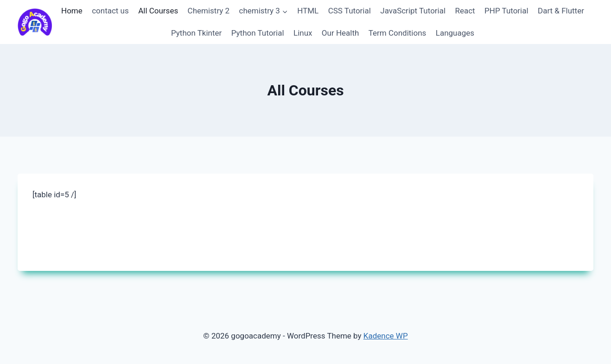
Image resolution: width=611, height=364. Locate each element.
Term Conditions (398, 33)
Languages (455, 33)
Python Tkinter (196, 33)
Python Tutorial (258, 33)
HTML (308, 11)
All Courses (158, 11)
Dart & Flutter (561, 11)
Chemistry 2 (209, 11)
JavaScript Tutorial (413, 11)
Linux (303, 33)
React (465, 11)
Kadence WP (386, 336)
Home (72, 11)
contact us (110, 11)
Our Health (341, 33)
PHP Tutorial (506, 11)
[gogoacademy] (35, 22)
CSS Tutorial (350, 11)
